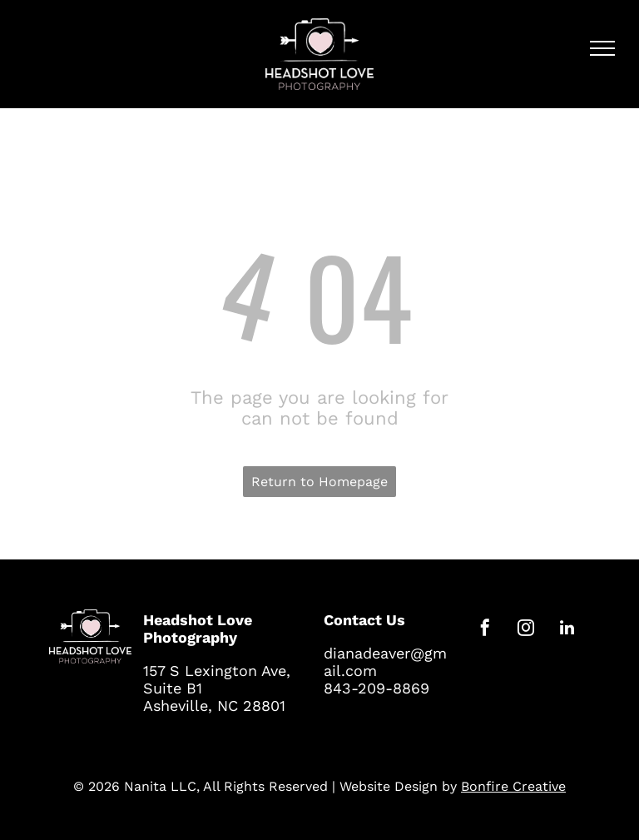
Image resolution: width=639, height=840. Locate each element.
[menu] (602, 48)
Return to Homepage (319, 482)
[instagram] (526, 630)
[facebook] (485, 630)
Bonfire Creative (513, 786)
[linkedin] (567, 630)
